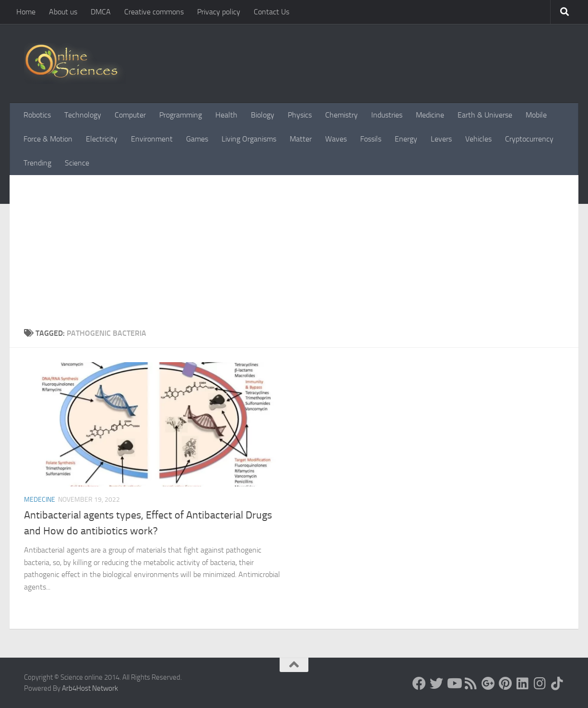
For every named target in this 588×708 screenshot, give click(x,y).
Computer (130, 115)
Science (77, 163)
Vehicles (478, 139)
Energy (406, 139)
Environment (152, 139)
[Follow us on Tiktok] (557, 684)
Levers (441, 139)
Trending (37, 163)
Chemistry (341, 115)
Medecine (40, 500)
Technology (83, 115)
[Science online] (419, 684)
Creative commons (154, 12)
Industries (387, 115)
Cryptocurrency (529, 139)
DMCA (101, 12)
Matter (301, 139)
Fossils (371, 139)
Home (26, 12)
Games (197, 139)
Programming (181, 115)
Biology (263, 115)
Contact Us (271, 12)
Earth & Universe (485, 115)
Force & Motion (48, 139)
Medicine (430, 115)
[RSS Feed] (471, 684)
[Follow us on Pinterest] (506, 684)
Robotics (37, 115)
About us (63, 12)
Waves (336, 139)
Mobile (536, 115)
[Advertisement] (294, 247)
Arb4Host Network (90, 688)
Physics (300, 115)
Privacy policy (219, 12)
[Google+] (488, 684)
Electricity (102, 139)
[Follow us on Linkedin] (523, 684)
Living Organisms (249, 139)
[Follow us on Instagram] (540, 684)
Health (226, 115)
